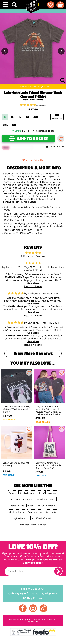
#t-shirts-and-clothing (32, 493)
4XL (14, 125)
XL (28, 117)
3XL (5, 125)
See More (33, 283)
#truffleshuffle (17, 512)
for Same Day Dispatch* (33, 593)
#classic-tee (17, 506)
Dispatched (43, 131)
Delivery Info (55, 147)
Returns (33, 598)
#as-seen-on (35, 512)
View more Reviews (33, 353)
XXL (36, 117)
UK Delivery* (33, 589)
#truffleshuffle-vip (42, 518)
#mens (13, 493)
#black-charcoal (47, 506)
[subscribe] (58, 571)
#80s (53, 499)
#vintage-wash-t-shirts (33, 525)
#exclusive (51, 512)
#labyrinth (29, 499)
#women (53, 493)
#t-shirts (42, 499)
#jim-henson (21, 518)
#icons (31, 506)
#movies (15, 499)
